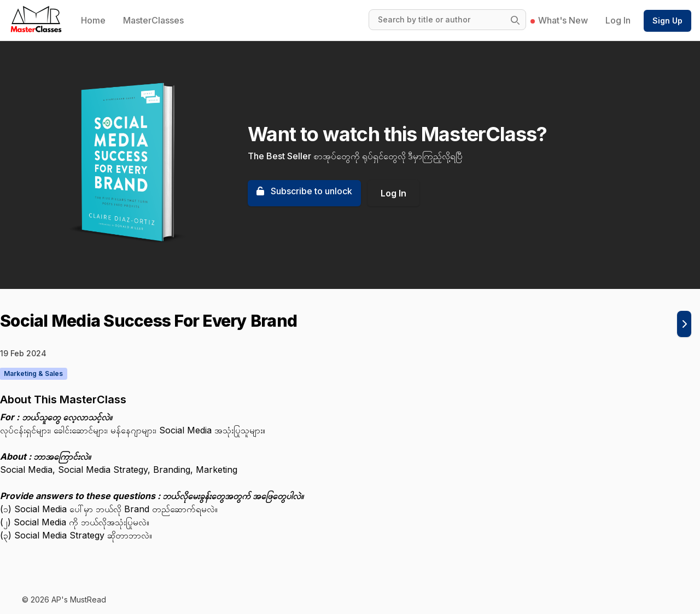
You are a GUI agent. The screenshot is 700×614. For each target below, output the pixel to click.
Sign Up (667, 21)
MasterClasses (153, 20)
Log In (618, 20)
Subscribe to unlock (304, 191)
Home (93, 20)
